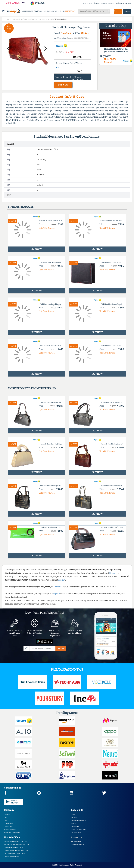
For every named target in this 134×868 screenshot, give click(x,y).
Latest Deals (75, 826)
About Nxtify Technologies (12, 832)
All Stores (74, 817)
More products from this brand (32, 388)
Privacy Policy (8, 826)
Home (73, 814)
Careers (74, 823)
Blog (5, 817)
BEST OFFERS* (70, 11)
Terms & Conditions (10, 829)
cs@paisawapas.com (78, 845)
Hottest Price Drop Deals (79, 829)
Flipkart (85, 33)
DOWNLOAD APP (125, 3)
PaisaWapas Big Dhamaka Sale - (16, 842)
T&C (58, 67)
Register (118, 11)
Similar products (21, 207)
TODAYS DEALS (49, 11)
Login (127, 11)
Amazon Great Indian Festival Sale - (17, 845)
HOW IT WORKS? (101, 3)
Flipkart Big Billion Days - (13, 848)
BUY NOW (63, 85)
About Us (7, 814)
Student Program (76, 832)
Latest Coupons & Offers (79, 820)
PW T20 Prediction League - (14, 854)
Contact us (77, 837)
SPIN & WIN (38, 3)
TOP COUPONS (59, 11)
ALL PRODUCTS (28, 11)
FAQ (5, 820)
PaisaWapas (62, 865)
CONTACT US (113, 3)
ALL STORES (38, 11)
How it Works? (8, 823)
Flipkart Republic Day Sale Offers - (16, 851)
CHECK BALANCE (87, 3)
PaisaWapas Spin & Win (11, 857)
